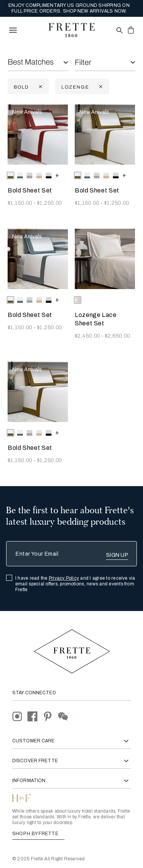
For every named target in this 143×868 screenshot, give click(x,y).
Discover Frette (71, 761)
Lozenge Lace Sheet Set (96, 319)
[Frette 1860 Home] (72, 30)
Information (71, 781)
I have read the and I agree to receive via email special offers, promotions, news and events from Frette (75, 584)
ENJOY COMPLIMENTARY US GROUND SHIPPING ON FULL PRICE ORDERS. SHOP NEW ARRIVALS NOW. (69, 8)
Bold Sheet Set (30, 190)
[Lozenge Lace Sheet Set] (105, 259)
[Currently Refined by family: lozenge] (100, 87)
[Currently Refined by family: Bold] (40, 87)
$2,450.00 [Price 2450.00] (88, 336)
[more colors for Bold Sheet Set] (57, 175)
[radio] (20, 175)
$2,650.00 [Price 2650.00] (118, 336)
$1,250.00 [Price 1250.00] (50, 203)
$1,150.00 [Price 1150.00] (21, 203)
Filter (83, 62)
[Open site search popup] (119, 31)
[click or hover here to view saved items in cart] (131, 30)
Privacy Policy (64, 578)
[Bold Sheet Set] (38, 134)
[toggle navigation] (13, 30)
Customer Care (71, 741)
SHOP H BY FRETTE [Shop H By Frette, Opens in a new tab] (38, 834)
